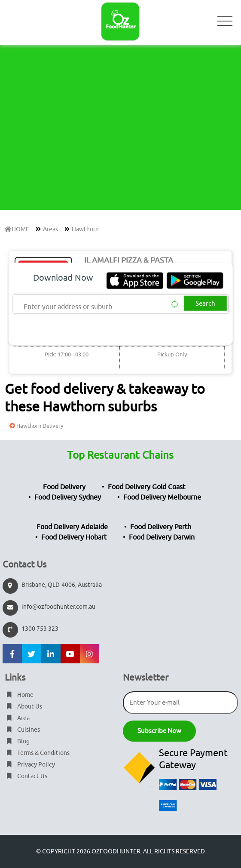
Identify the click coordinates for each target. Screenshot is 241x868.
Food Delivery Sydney (68, 497)
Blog (17, 741)
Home (19, 695)
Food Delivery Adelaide (72, 527)
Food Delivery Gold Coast (146, 487)
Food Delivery (64, 487)
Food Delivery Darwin (162, 537)
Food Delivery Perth (161, 527)
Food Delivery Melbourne (162, 497)
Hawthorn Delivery (35, 426)
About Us (23, 707)
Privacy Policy (30, 765)
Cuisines (22, 730)
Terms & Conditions (37, 753)
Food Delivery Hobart (74, 537)
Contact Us (26, 776)
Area (17, 718)
